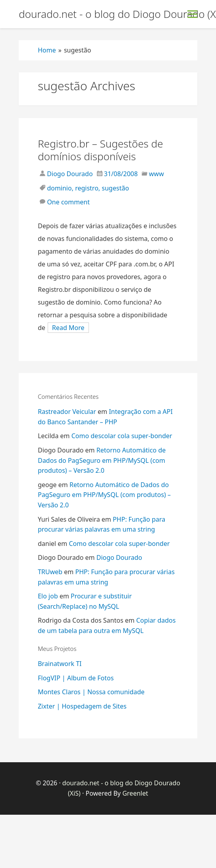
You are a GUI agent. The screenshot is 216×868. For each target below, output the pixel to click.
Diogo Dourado (69, 174)
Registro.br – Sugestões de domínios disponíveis (100, 150)
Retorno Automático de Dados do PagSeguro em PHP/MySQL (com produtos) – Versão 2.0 (102, 460)
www (156, 174)
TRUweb (50, 572)
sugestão (115, 188)
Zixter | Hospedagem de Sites (82, 706)
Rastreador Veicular (67, 412)
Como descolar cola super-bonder (122, 436)
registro (87, 188)
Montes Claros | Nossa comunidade (91, 692)
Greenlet (135, 793)
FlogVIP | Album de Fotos (76, 678)
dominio (59, 188)
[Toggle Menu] (192, 14)
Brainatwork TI (60, 664)
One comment (68, 202)
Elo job (48, 596)
